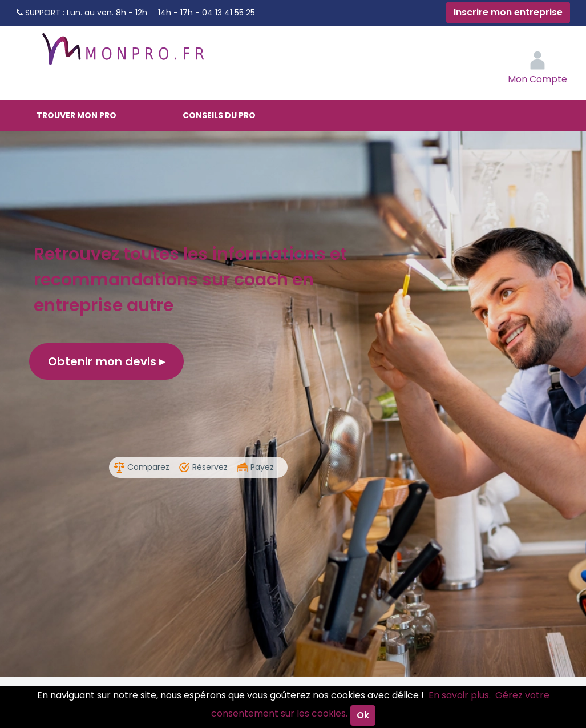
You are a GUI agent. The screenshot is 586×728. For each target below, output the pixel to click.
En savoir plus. (460, 695)
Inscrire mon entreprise (508, 12)
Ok (363, 715)
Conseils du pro (219, 115)
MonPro (122, 54)
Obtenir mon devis (106, 361)
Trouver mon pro (76, 115)
